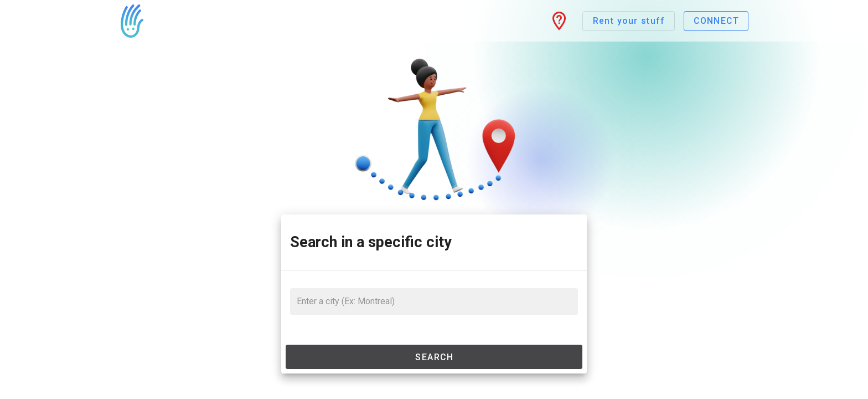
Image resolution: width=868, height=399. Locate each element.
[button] (559, 21)
